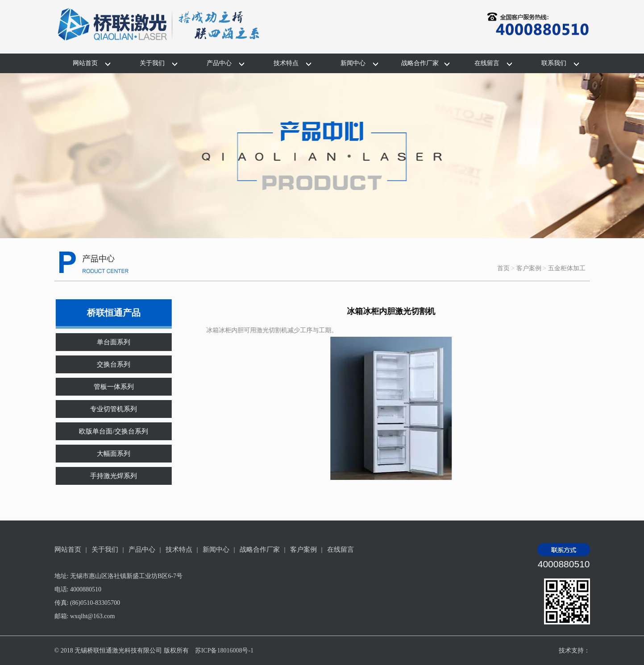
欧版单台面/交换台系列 (108, 431)
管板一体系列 (108, 387)
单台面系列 (108, 342)
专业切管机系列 (108, 409)
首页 (503, 268)
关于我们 (152, 63)
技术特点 (286, 63)
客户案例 (529, 268)
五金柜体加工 (567, 268)
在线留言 (487, 63)
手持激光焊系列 (108, 476)
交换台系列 (108, 364)
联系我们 (554, 63)
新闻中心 (353, 63)
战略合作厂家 (420, 63)
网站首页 (85, 63)
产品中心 (219, 63)
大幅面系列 (108, 454)
